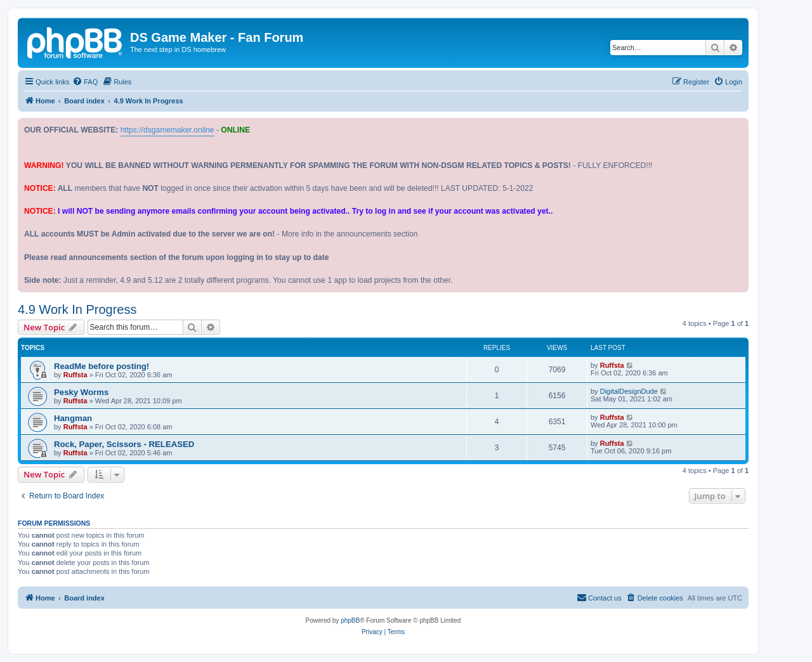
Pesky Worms (81, 392)
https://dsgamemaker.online (167, 130)
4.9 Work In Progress (77, 309)
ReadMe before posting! (101, 366)
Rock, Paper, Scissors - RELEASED (124, 444)
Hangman (73, 418)
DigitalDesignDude (629, 391)
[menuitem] (85, 82)
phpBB (350, 620)
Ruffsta (75, 375)
